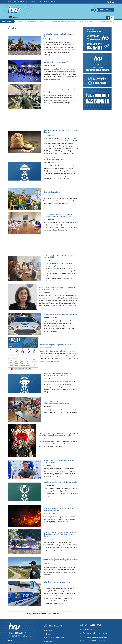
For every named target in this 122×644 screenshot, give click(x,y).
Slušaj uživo (106, 10)
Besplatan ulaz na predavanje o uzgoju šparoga (59, 95)
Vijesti (45, 41)
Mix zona (42, 367)
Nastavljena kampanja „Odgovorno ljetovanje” (58, 362)
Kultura (45, 72)
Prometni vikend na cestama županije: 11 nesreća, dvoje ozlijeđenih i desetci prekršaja (59, 593)
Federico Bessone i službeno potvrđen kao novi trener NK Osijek (58, 486)
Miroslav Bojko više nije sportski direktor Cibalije (60, 511)
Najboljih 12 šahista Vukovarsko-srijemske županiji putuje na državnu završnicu (60, 425)
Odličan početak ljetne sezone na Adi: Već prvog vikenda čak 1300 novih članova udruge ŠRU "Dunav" (60, 565)
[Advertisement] (43, 126)
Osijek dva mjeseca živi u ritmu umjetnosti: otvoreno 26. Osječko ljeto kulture (73, 21)
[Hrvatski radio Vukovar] (14, 10)
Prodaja (52, 2)
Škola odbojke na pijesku (56, 204)
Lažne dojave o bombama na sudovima (58, 617)
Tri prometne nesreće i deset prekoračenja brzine (58, 332)
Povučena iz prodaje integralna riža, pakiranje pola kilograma (59, 138)
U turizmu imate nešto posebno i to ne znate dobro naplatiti (60, 271)
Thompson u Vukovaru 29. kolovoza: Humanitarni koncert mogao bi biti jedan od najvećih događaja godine (57, 456)
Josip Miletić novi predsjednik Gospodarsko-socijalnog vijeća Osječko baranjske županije (59, 228)
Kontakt (43, 2)
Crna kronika (46, 336)
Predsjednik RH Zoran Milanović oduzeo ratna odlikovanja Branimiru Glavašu (60, 169)
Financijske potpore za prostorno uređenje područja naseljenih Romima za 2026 (60, 394)
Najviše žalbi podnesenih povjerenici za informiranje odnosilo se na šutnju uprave (58, 304)
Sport (45, 208)
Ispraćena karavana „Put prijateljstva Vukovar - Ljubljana (29, 21)
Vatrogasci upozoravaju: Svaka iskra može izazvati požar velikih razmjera (60, 540)
